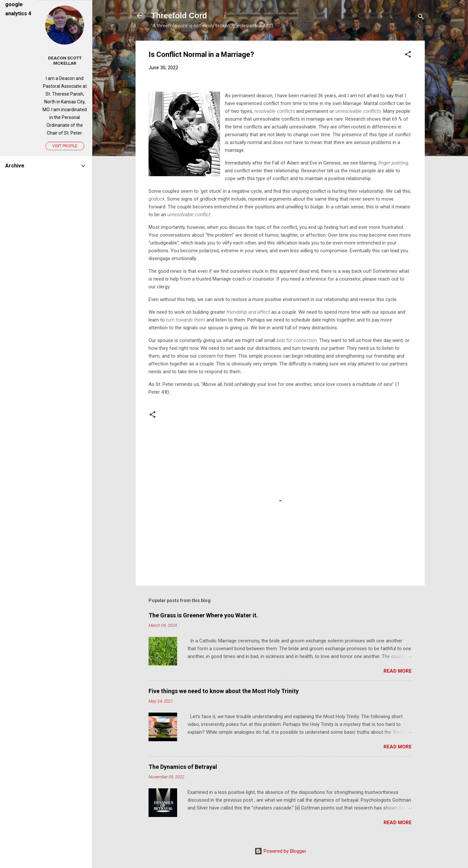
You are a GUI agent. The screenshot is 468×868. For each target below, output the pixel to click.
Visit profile (65, 146)
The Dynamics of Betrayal (183, 767)
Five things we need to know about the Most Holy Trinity (224, 691)
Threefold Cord (179, 15)
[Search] (421, 18)
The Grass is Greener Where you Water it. (203, 615)
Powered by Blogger (280, 851)
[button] (408, 55)
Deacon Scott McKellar (65, 60)
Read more (398, 671)
